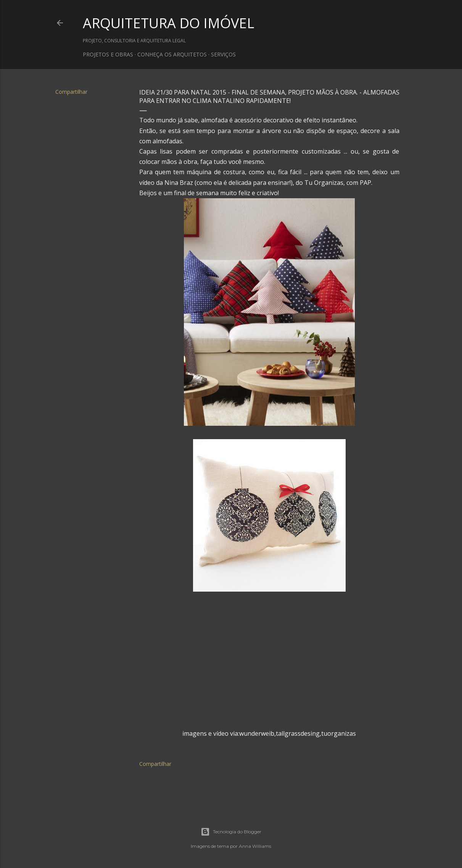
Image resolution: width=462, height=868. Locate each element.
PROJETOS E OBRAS (108, 54)
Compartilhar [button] (71, 92)
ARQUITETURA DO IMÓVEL (168, 23)
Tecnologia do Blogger (231, 832)
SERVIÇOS (223, 54)
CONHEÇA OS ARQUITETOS (172, 54)
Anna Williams (255, 846)
